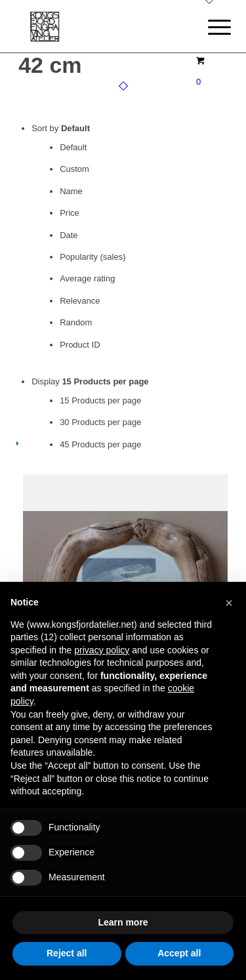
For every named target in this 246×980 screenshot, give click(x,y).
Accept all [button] (179, 953)
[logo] (102, 26)
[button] (229, 603)
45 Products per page (100, 444)
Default (73, 147)
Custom (74, 169)
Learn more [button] (123, 922)
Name (71, 191)
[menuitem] (209, 28)
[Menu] (209, 28)
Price (70, 213)
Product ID (80, 345)
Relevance (80, 301)
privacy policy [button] (102, 650)
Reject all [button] (67, 953)
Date (69, 235)
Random (76, 322)
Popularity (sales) (92, 257)
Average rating (87, 278)
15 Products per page (100, 400)
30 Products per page (100, 422)
